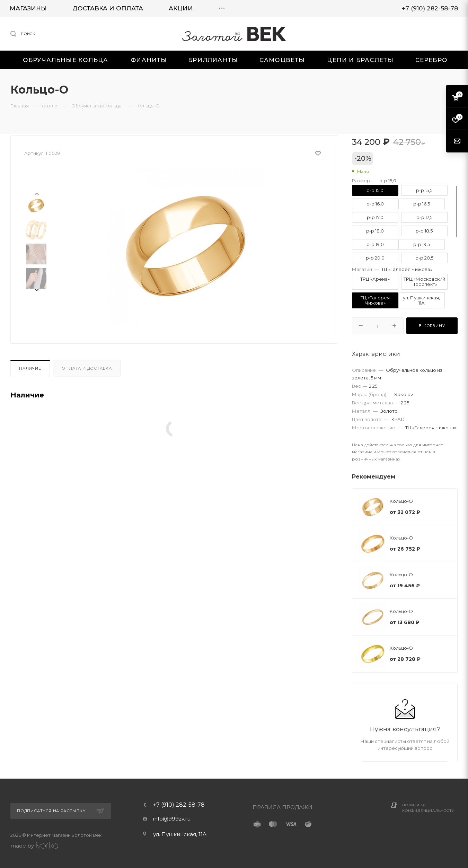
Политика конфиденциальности (428, 808)
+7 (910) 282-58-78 (179, 805)
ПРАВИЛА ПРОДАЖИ (282, 807)
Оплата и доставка (87, 368)
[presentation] (36, 193)
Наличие (30, 368)
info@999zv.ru (172, 819)
